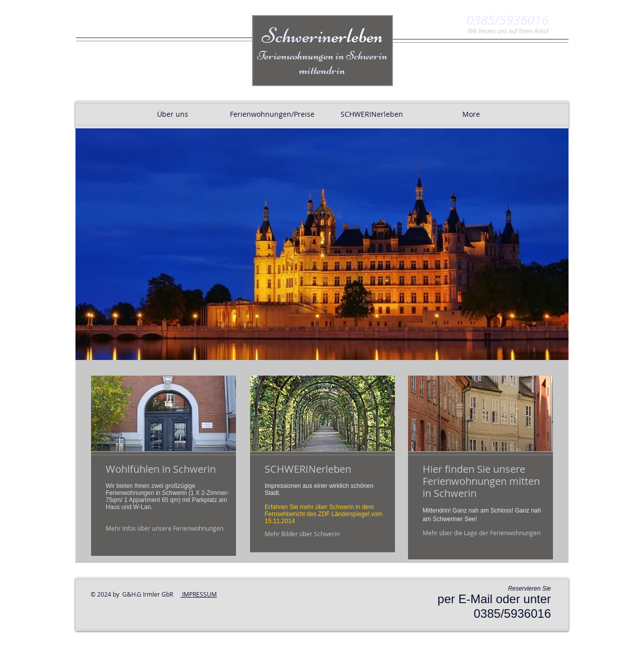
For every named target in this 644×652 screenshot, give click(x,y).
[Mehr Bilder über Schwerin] (302, 534)
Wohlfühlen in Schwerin (161, 469)
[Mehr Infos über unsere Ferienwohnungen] (165, 528)
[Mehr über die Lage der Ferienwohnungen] (482, 533)
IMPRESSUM (199, 594)
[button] (322, 244)
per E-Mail (465, 599)
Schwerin (322, 35)
